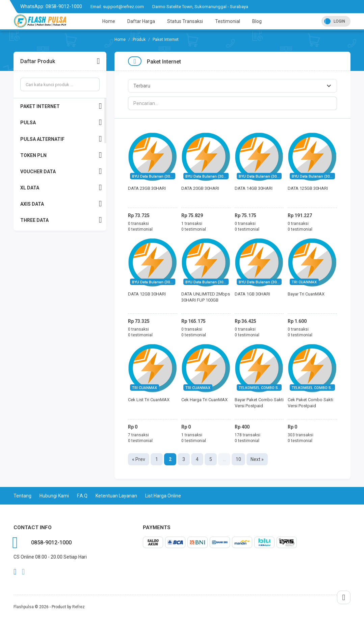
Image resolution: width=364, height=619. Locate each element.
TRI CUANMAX (304, 282)
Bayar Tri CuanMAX (306, 294)
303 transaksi (301, 435)
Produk (139, 40)
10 (238, 459)
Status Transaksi (185, 21)
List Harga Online (163, 496)
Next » (257, 459)
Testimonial (228, 21)
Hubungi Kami (54, 496)
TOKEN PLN (61, 155)
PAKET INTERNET (61, 106)
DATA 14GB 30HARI (254, 188)
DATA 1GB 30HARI (252, 294)
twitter (23, 572)
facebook (15, 572)
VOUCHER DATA (61, 171)
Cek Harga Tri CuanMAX (204, 400)
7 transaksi (138, 435)
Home (109, 21)
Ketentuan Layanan (116, 496)
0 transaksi (138, 224)
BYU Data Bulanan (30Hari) (155, 176)
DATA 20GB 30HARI (200, 188)
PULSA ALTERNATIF (61, 139)
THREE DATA (61, 220)
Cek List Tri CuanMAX (149, 400)
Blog (257, 21)
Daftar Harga (141, 21)
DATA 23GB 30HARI (147, 188)
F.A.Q (82, 496)
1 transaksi (192, 224)
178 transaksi (248, 435)
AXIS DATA (61, 204)
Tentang (22, 496)
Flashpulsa (24, 607)
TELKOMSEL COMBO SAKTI (262, 388)
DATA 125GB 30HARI (308, 188)
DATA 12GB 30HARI (147, 294)
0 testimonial (140, 229)
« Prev (139, 459)
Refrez (79, 607)
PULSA (61, 122)
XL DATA (61, 188)
